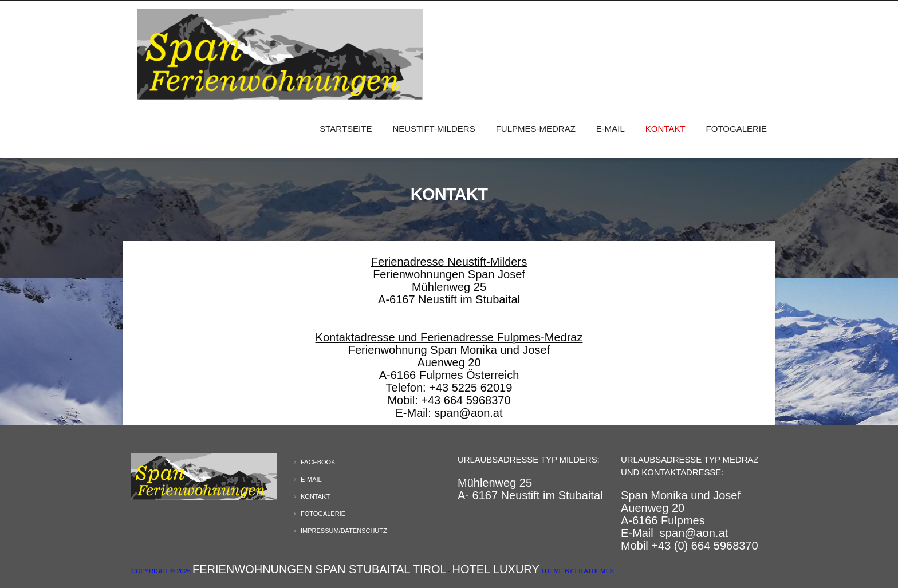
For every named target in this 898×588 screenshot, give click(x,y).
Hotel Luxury (496, 569)
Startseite (346, 129)
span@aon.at (694, 533)
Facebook (318, 462)
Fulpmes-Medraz (536, 129)
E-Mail (611, 129)
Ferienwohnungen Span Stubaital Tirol (320, 569)
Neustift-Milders (434, 129)
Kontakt (665, 129)
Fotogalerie (736, 129)
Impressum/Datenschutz (344, 531)
